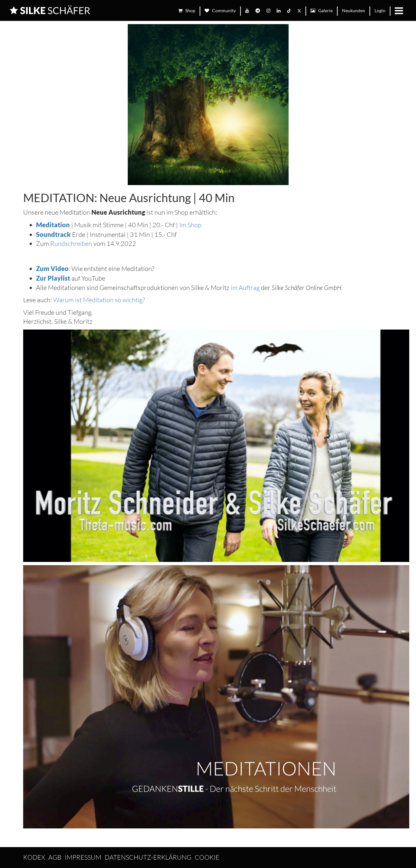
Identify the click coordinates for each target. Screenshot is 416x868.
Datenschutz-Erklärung (148, 857)
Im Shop (190, 225)
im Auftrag (246, 288)
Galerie (322, 10)
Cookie (207, 857)
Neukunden (354, 10)
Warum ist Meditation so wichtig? (99, 300)
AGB (55, 857)
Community (220, 10)
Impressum (83, 857)
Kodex (34, 857)
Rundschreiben (71, 243)
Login (380, 10)
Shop (187, 10)
